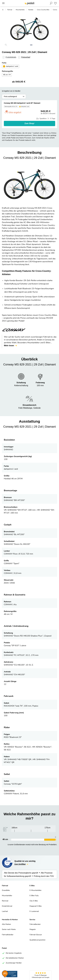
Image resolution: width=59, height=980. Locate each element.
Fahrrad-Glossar (36, 935)
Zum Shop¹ (30, 123)
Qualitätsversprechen (37, 940)
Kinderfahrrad (7, 906)
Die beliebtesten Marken (13, 958)
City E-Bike (34, 901)
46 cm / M (7, 75)
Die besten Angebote (12, 953)
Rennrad (5, 901)
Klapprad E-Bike (36, 906)
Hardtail (31, 10)
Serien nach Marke (9, 929)
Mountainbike (20, 10)
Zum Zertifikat (21, 864)
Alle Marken (6, 924)
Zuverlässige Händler (12, 963)
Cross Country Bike (43, 10)
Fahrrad (10, 10)
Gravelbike (6, 890)
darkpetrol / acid (11, 66)
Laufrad (5, 911)
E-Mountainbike (35, 890)
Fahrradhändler (8, 935)
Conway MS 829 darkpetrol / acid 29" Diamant (22, 103)
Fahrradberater (35, 924)
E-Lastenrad (34, 911)
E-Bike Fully (34, 896)
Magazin (33, 929)
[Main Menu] (3, 3)
